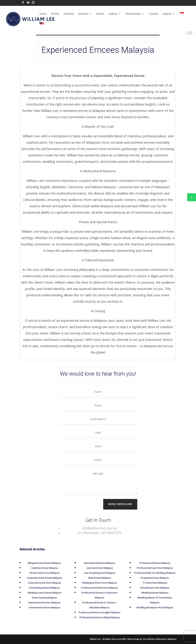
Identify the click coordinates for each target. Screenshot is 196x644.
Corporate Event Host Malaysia (40, 583)
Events (100, 14)
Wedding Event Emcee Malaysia (40, 593)
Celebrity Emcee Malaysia (40, 568)
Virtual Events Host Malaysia (40, 573)
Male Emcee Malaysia (96, 578)
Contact (154, 14)
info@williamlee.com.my (93, 528)
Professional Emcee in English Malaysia (96, 612)
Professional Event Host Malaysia (151, 568)
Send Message (127, 504)
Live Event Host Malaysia (96, 568)
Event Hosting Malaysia (40, 598)
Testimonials (133, 14)
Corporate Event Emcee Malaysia (40, 578)
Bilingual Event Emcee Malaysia (40, 563)
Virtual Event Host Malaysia (151, 588)
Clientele (69, 14)
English (167, 14)
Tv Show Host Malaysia (151, 583)
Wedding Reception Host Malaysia (151, 607)
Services (83, 14)
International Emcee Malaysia (96, 563)
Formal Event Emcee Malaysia (40, 607)
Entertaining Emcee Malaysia (40, 588)
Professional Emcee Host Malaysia (96, 588)
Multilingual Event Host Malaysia (96, 583)
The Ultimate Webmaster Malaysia (160, 639)
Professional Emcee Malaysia (151, 563)
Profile (55, 14)
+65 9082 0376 (104, 533)
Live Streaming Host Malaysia (96, 573)
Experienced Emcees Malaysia (40, 602)
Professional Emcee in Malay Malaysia (96, 617)
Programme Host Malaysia (151, 578)
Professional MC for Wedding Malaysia (151, 573)
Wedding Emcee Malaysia (151, 593)
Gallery (113, 14)
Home (43, 14)
